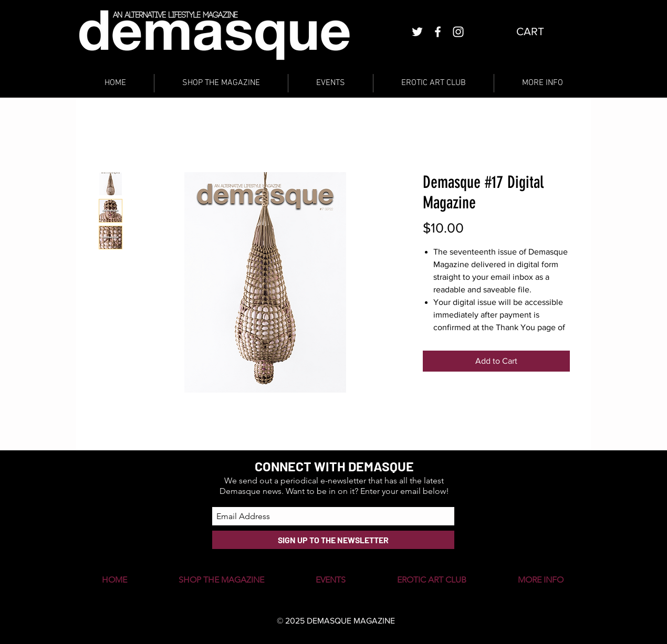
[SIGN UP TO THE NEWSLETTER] (333, 540)
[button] (539, 31)
